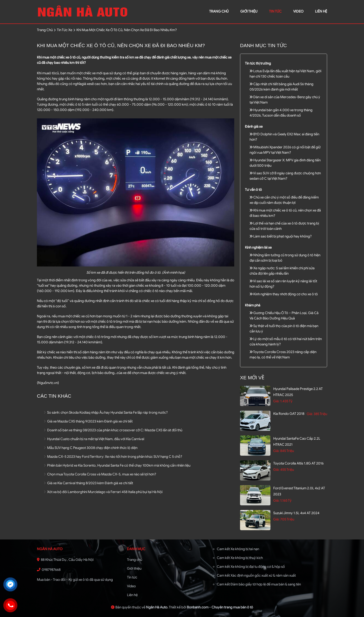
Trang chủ (135, 560)
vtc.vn (53, 383)
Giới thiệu (134, 568)
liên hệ (321, 11)
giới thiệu (249, 11)
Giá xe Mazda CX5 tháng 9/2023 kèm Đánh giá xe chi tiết (88, 421)
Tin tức (275, 11)
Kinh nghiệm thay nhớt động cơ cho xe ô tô (284, 294)
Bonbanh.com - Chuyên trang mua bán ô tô (220, 607)
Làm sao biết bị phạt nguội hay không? (281, 236)
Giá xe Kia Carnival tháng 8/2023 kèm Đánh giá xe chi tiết (88, 483)
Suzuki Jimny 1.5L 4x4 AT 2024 (296, 513)
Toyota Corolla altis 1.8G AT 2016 (298, 463)
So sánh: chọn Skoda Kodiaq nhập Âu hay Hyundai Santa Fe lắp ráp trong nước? (106, 412)
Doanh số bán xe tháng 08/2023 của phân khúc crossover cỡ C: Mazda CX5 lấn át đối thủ (113, 430)
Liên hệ (132, 595)
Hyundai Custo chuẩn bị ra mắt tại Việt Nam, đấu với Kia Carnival (94, 439)
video (298, 11)
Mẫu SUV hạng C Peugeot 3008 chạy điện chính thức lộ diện (91, 448)
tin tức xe (65, 30)
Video (131, 586)
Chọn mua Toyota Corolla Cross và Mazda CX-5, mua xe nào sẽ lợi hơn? (100, 474)
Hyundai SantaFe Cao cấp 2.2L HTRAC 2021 (297, 442)
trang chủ (219, 11)
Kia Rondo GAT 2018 (289, 414)
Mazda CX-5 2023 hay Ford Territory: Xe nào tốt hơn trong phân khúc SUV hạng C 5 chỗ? (113, 457)
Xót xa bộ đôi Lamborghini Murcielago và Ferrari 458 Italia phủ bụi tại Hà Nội (103, 492)
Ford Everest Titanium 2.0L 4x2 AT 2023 (299, 491)
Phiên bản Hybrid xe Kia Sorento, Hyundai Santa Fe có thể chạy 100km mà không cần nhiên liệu (117, 465)
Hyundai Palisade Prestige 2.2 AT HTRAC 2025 (298, 392)
